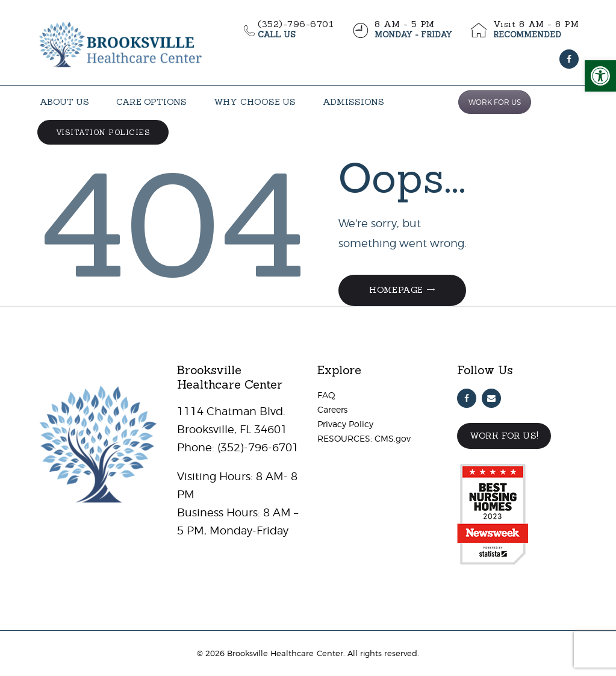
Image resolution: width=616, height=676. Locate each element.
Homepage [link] (396, 290)
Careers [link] (332, 409)
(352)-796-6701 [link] (257, 447)
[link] (600, 76)
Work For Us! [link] (504, 436)
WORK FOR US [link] (495, 102)
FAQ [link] (326, 395)
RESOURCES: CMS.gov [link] (364, 438)
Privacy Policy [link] (345, 424)
